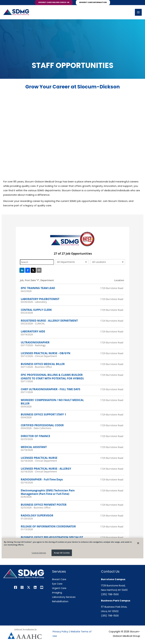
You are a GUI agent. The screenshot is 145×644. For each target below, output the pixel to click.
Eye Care (57, 584)
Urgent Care (59, 588)
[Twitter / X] (29, 587)
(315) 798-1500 (110, 594)
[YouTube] (42, 587)
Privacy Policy (60, 632)
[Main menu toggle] (138, 12)
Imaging (57, 593)
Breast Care (59, 579)
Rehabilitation (60, 601)
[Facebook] (16, 587)
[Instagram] (22, 587)
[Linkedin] (35, 587)
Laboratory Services (64, 597)
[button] (54, 3)
